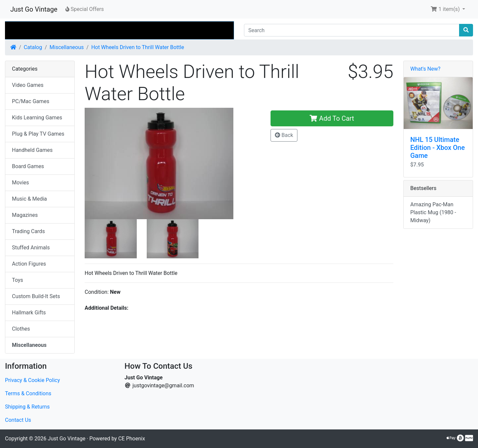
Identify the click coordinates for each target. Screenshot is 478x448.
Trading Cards (28, 231)
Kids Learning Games (37, 118)
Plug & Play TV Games (38, 134)
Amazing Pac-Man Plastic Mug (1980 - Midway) (433, 212)
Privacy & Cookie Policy (33, 380)
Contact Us (18, 420)
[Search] (352, 30)
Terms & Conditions (28, 393)
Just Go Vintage (34, 9)
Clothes (21, 329)
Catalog (33, 47)
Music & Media (29, 199)
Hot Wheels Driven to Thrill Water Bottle (138, 47)
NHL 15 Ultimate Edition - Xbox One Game (438, 148)
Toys (18, 280)
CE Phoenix (132, 439)
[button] (448, 9)
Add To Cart (332, 118)
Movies (20, 183)
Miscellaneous (67, 47)
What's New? (425, 69)
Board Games (28, 166)
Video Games (28, 85)
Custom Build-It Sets (36, 296)
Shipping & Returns (27, 407)
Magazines (25, 215)
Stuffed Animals (31, 248)
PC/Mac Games (31, 101)
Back (284, 135)
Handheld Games (32, 150)
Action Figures (29, 264)
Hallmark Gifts (29, 313)
